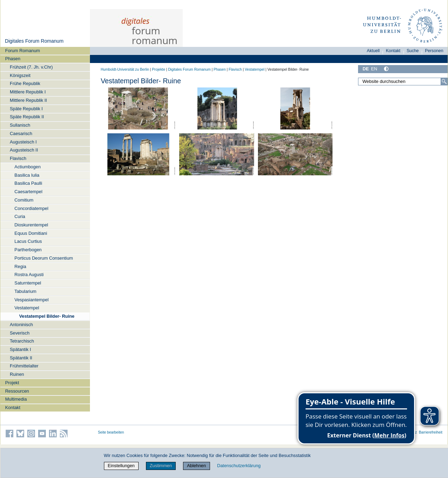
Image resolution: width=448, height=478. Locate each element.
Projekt (12, 383)
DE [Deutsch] (366, 69)
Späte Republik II (27, 117)
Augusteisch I (23, 142)
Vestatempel (27, 308)
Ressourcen (17, 391)
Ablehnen (196, 466)
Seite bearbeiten (111, 432)
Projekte (159, 69)
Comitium (24, 200)
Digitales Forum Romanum (34, 41)
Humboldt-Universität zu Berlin (125, 69)
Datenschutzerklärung (239, 466)
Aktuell (373, 51)
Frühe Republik (25, 83)
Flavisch (18, 158)
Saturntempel (28, 283)
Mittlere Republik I (28, 92)
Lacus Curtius (28, 241)
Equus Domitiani (31, 233)
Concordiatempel (31, 208)
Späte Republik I (26, 109)
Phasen (13, 59)
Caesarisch (21, 133)
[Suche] (444, 82)
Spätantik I (20, 349)
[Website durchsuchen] (403, 82)
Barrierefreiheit (431, 432)
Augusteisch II (24, 150)
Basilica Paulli (28, 183)
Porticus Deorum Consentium (44, 258)
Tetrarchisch (22, 341)
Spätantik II (21, 358)
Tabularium (25, 291)
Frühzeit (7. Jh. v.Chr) (31, 67)
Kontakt (13, 407)
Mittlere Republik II (28, 100)
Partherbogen (28, 250)
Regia (20, 266)
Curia (20, 216)
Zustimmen (161, 466)
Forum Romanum (23, 51)
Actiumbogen (27, 167)
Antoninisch (21, 325)
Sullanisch (20, 125)
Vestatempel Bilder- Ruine (47, 316)
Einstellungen (121, 466)
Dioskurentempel (31, 225)
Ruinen (17, 374)
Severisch (20, 333)
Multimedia (16, 399)
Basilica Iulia (27, 175)
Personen (434, 51)
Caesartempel (28, 192)
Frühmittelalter (24, 366)
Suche (413, 51)
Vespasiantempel (31, 300)
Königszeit (20, 75)
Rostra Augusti (29, 275)
